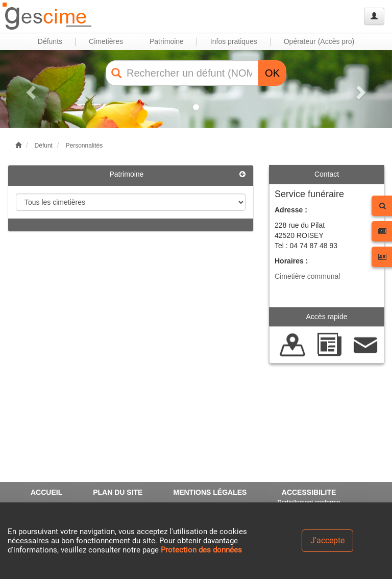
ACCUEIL (46, 492)
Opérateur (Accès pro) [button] (319, 41)
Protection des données (201, 550)
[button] (29, 89)
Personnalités (84, 146)
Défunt (44, 146)
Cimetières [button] (106, 41)
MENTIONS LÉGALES (210, 492)
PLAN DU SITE (118, 492)
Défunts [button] (50, 41)
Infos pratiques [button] (234, 41)
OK (272, 73)
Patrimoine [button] (167, 41)
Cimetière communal (307, 276)
